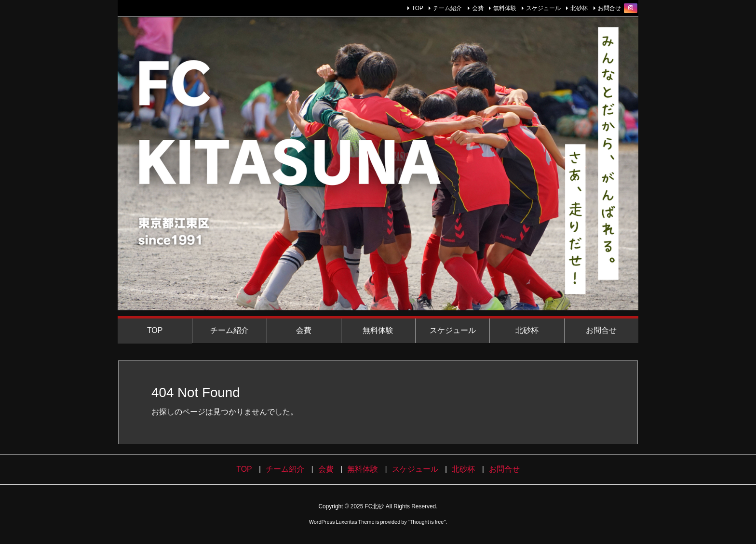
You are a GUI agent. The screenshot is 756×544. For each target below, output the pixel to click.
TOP (418, 8)
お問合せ (609, 8)
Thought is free (427, 522)
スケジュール (543, 8)
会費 (478, 8)
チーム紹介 (447, 8)
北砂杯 (579, 8)
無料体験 (505, 8)
